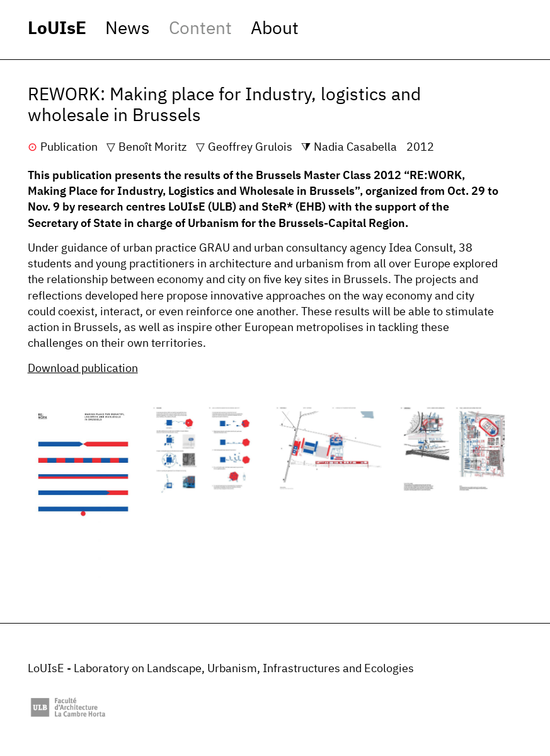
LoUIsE (57, 29)
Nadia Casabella (355, 148)
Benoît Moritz (152, 148)
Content (200, 29)
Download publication (83, 369)
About (275, 29)
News (128, 29)
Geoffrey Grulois (250, 148)
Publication (69, 148)
